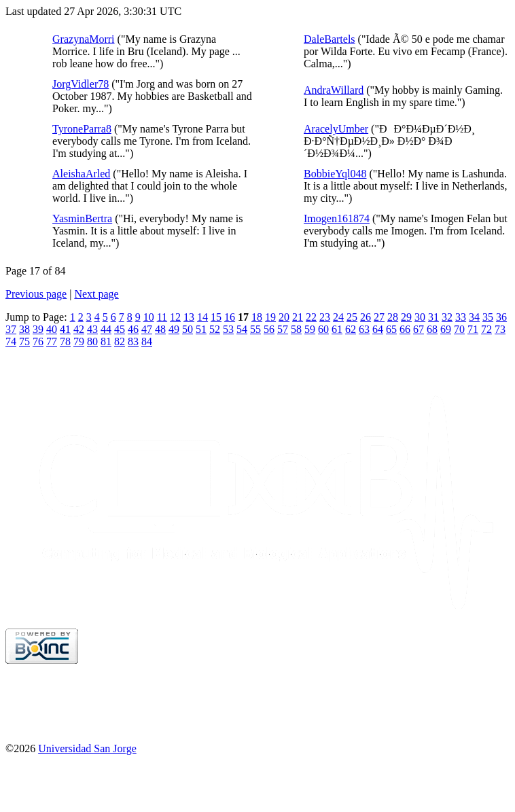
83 (133, 341)
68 (432, 329)
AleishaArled (81, 174)
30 (420, 317)
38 (24, 329)
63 (364, 329)
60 (323, 329)
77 (52, 341)
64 (378, 329)
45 (120, 329)
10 (149, 317)
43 (92, 329)
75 (24, 341)
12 (175, 317)
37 (11, 329)
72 (486, 329)
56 (269, 329)
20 (284, 317)
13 (189, 317)
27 (379, 317)
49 (174, 329)
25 (352, 317)
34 (474, 317)
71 (473, 329)
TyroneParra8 (82, 129)
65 (391, 329)
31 (433, 317)
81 (106, 341)
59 (310, 329)
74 (11, 341)
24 (338, 317)
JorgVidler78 (81, 84)
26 (366, 317)
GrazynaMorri (84, 39)
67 (419, 329)
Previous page (36, 294)
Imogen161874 (337, 218)
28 (393, 317)
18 (257, 317)
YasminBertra (82, 218)
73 (500, 329)
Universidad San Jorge (87, 748)
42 (79, 329)
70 (459, 329)
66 (405, 329)
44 (106, 329)
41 (65, 329)
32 (447, 317)
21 (298, 317)
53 (228, 329)
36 (501, 317)
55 (255, 329)
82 (120, 341)
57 (283, 329)
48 (160, 329)
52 (215, 329)
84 (147, 341)
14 (202, 317)
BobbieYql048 (335, 174)
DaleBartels (330, 39)
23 (325, 317)
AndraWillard (334, 90)
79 (79, 341)
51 (201, 329)
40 (52, 329)
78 (65, 341)
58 (296, 329)
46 (133, 329)
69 (446, 329)
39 (38, 329)
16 (230, 317)
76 (38, 341)
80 (92, 341)
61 (337, 329)
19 (270, 317)
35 (488, 317)
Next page (96, 294)
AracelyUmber (336, 129)
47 (147, 329)
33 (461, 317)
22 (311, 317)
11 (162, 317)
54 (242, 329)
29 (406, 317)
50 (188, 329)
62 (351, 329)
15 (216, 317)
